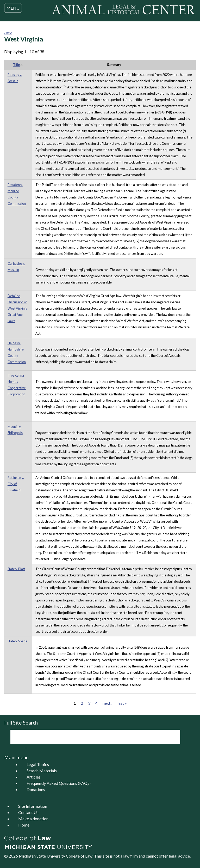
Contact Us (28, 812)
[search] (88, 737)
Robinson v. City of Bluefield (16, 484)
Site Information (33, 806)
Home (8, 33)
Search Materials (42, 771)
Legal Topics (38, 764)
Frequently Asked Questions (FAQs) (59, 783)
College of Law (79, 856)
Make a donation (33, 819)
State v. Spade (17, 641)
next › (108, 703)
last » (122, 703)
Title (18, 65)
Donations (36, 789)
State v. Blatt (16, 569)
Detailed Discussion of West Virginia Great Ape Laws (17, 308)
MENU (13, 8)
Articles (34, 777)
